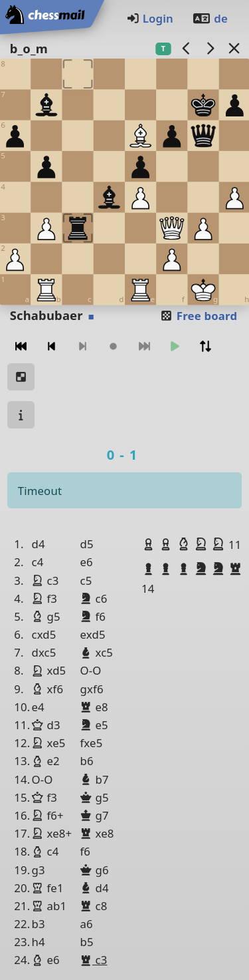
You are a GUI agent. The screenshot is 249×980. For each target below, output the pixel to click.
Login (150, 18)
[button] (150, 544)
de (210, 18)
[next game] (210, 48)
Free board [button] (198, 316)
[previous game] (186, 48)
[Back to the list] (234, 48)
